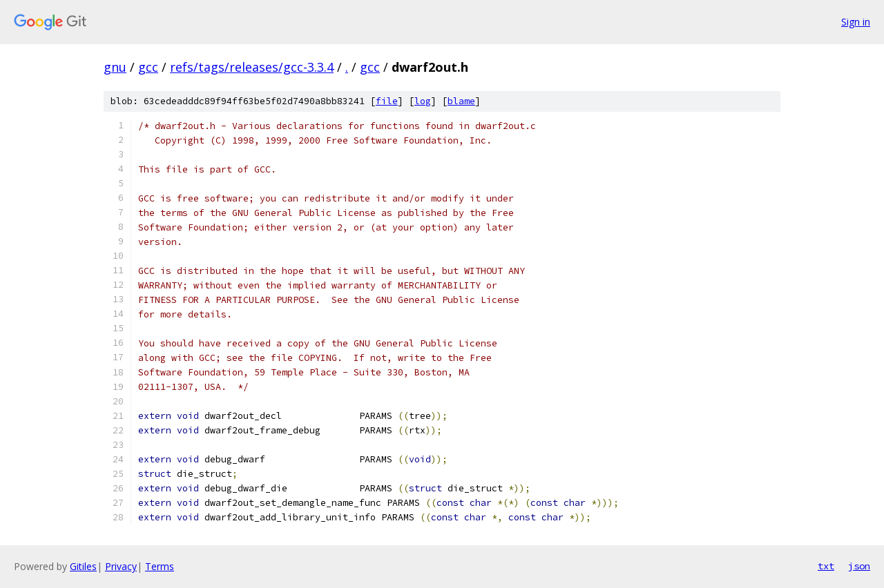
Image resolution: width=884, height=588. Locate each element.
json (859, 566)
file (387, 101)
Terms (160, 566)
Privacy (121, 566)
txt (826, 566)
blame (461, 101)
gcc (148, 67)
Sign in (856, 22)
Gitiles (83, 566)
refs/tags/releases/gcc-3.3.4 (252, 67)
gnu (115, 67)
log (423, 101)
